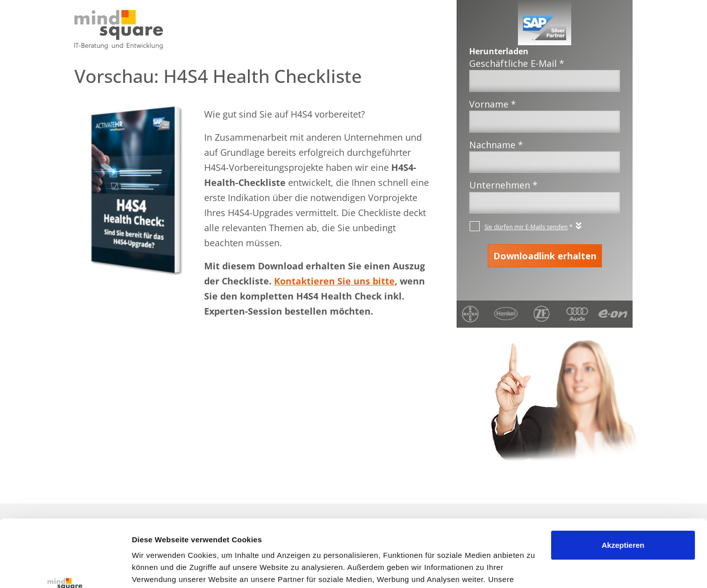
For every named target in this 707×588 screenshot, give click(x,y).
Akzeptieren (623, 482)
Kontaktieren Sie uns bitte (334, 281)
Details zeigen (157, 568)
